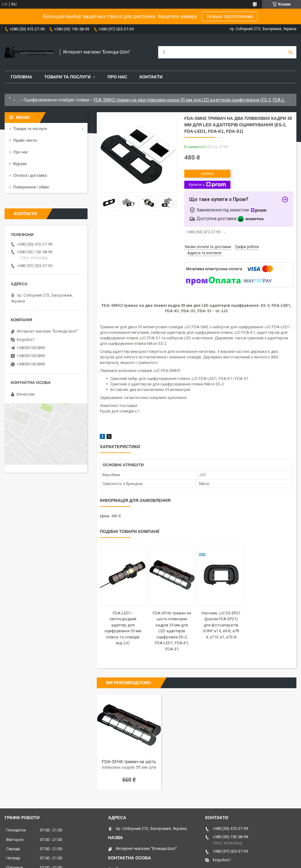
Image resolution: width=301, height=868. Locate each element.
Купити (207, 174)
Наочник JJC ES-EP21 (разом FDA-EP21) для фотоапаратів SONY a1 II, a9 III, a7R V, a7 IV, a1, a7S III (221, 625)
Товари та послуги (67, 77)
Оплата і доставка (30, 175)
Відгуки (20, 164)
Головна (21, 77)
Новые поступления (230, 16)
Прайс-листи (25, 140)
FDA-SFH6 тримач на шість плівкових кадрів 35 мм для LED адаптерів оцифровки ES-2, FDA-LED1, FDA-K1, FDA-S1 (172, 631)
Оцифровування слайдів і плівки (57, 100)
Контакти (151, 77)
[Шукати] (290, 52)
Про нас (117, 77)
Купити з (207, 185)
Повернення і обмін (31, 187)
